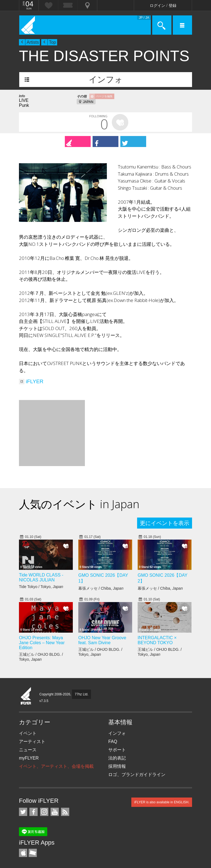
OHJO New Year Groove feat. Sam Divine (102, 640)
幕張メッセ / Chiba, (101, 588)
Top (52, 42)
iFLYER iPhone (23, 853)
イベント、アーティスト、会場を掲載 (56, 766)
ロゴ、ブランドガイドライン (137, 775)
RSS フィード (65, 812)
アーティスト (32, 742)
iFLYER (35, 382)
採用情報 (117, 766)
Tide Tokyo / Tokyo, (41, 587)
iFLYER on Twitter (23, 812)
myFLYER (29, 758)
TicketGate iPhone (33, 853)
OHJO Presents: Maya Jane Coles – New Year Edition (42, 643)
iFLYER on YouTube (55, 812)
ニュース (28, 750)
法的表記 (117, 758)
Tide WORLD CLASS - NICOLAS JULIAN (41, 577)
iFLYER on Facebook (34, 812)
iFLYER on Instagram (44, 812)
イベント (28, 733)
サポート (117, 750)
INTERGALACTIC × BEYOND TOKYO (157, 640)
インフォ (106, 79)
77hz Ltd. (81, 694)
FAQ (113, 742)
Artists (33, 42)
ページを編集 (104, 96)
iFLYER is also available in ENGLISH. (162, 802)
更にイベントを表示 (165, 523)
